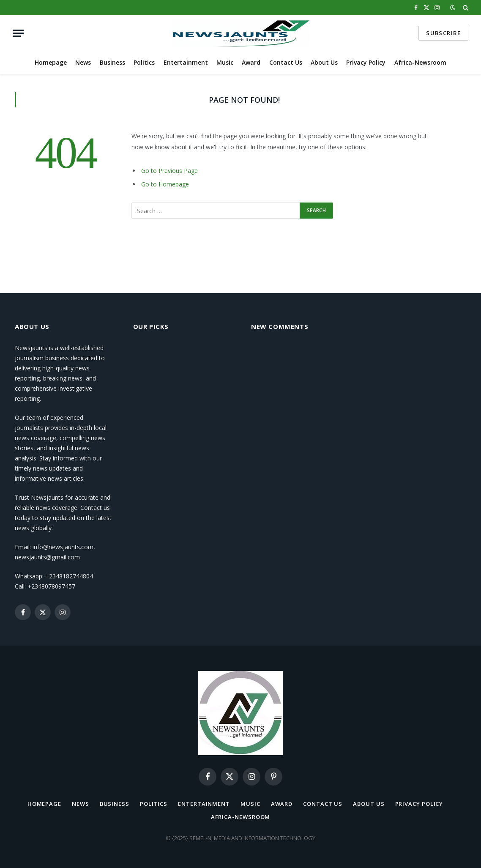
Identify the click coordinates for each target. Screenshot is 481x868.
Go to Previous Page (169, 171)
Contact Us (286, 62)
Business (112, 62)
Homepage (51, 62)
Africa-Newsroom (420, 62)
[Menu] (18, 33)
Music (225, 62)
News (83, 62)
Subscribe (443, 33)
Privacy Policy (366, 62)
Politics (144, 62)
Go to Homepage (165, 184)
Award (251, 62)
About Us (324, 62)
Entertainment (186, 62)
